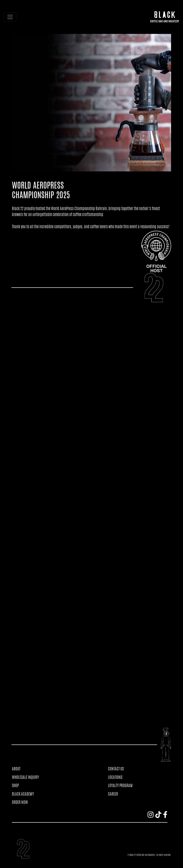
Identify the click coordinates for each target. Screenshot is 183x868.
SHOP (15, 785)
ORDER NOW (20, 802)
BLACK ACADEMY (23, 794)
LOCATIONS (115, 777)
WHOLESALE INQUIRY (25, 777)
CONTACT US (116, 769)
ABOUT (16, 769)
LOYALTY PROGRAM (120, 785)
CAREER (113, 794)
